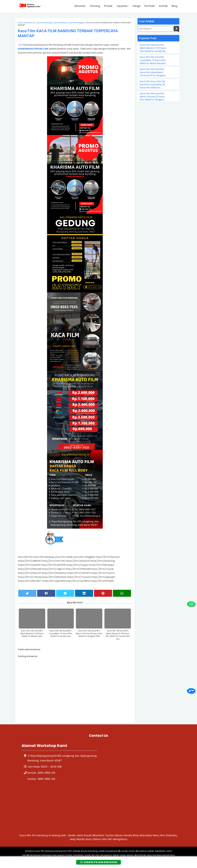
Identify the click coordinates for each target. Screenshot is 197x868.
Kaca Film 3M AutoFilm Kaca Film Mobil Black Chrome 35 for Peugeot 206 (153, 72)
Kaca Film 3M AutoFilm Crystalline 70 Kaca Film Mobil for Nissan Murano (153, 60)
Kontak (163, 6)
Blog (175, 6)
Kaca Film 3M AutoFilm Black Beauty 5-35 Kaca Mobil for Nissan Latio (32, 634)
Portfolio (150, 6)
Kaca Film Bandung (44, 23)
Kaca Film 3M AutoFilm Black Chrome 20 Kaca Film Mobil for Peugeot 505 (89, 634)
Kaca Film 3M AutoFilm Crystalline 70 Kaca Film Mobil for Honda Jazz (61, 634)
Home (20, 23)
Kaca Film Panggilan (76, 23)
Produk (108, 6)
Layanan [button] (123, 6)
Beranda (80, 6)
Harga (137, 6)
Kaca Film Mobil (60, 23)
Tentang (95, 6)
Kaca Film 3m (30, 23)
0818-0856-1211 (46, 773)
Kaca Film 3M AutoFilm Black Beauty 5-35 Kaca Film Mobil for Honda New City (118, 635)
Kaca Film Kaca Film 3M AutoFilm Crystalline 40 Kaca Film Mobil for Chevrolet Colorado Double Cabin (152, 85)
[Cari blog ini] (155, 29)
